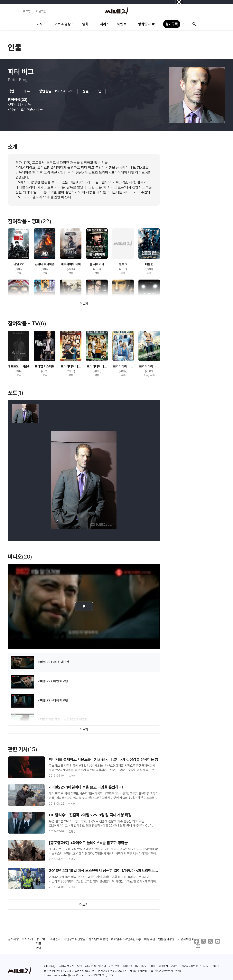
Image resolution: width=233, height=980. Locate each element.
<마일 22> (16, 104)
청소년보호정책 (98, 939)
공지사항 (13, 939)
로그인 (27, 11)
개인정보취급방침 (75, 939)
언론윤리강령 (166, 939)
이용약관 (150, 939)
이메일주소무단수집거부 (126, 939)
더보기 (84, 304)
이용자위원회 (186, 939)
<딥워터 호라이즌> (22, 109)
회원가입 (41, 11)
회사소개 (27, 939)
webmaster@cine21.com (69, 975)
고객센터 (55, 939)
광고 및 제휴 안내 (41, 944)
